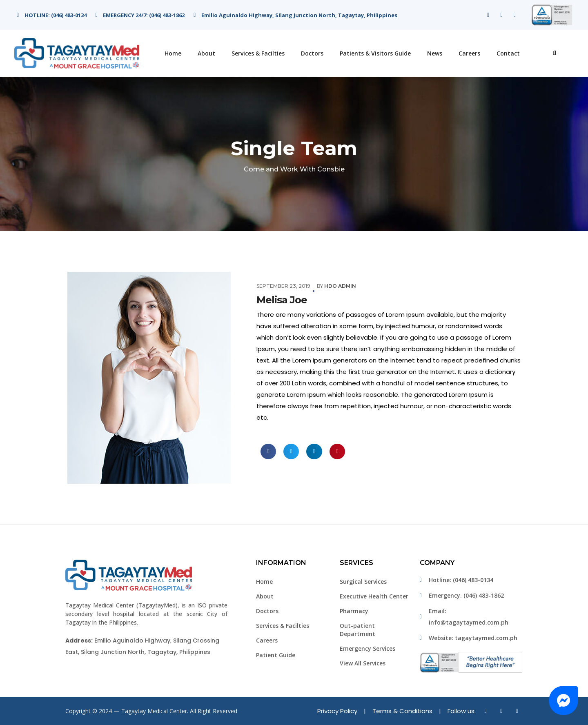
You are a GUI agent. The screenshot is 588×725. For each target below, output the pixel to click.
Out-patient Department (357, 630)
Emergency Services (367, 648)
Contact (508, 53)
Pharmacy (354, 611)
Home (173, 53)
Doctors (312, 53)
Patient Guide (276, 655)
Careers (469, 53)
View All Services (363, 663)
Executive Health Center (374, 596)
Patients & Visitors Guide (375, 53)
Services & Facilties (258, 53)
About (206, 53)
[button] (563, 701)
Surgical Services (363, 582)
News (435, 53)
